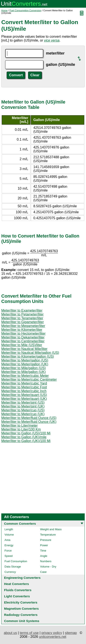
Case (43, 572)
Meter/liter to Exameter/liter (22, 310)
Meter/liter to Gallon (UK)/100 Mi (26, 441)
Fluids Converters (18, 590)
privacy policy (52, 633)
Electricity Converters (21, 602)
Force (8, 551)
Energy (9, 545)
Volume (9, 535)
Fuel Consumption (16, 561)
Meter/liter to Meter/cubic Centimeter (29, 380)
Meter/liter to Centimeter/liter (23, 341)
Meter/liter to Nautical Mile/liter (24, 349)
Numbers (46, 561)
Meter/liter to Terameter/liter (22, 318)
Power (44, 545)
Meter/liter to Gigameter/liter (23, 322)
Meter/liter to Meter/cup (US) (23, 410)
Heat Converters (17, 584)
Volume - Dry (48, 567)
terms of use (29, 633)
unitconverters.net (53, 637)
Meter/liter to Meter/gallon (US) (25, 360)
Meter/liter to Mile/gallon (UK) (23, 372)
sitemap (71, 633)
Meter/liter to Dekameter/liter (23, 337)
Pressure (46, 540)
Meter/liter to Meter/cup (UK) (23, 414)
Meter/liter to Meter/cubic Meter (25, 376)
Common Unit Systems (22, 621)
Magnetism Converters (21, 609)
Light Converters (17, 596)
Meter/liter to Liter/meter (20, 426)
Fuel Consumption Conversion (26, 10)
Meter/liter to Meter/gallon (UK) (25, 364)
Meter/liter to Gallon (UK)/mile (24, 437)
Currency (10, 572)
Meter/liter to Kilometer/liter (22, 330)
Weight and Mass (51, 529)
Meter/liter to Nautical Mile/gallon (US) (30, 353)
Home (4, 10)
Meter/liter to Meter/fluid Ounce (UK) (29, 422)
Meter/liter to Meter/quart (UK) (24, 399)
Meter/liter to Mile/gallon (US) (23, 368)
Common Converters (20, 524)
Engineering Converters (22, 578)
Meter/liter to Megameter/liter (23, 326)
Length (9, 529)
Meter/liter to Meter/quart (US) (24, 395)
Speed (9, 556)
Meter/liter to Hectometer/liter (23, 334)
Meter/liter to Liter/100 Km (21, 429)
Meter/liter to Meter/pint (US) (23, 403)
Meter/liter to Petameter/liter (22, 314)
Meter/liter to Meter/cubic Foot (24, 387)
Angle (44, 556)
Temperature (48, 535)
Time (43, 551)
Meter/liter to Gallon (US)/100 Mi (26, 433)
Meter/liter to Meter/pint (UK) (23, 406)
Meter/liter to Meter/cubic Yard (24, 383)
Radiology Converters (21, 615)
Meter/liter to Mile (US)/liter (22, 345)
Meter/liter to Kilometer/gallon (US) (28, 357)
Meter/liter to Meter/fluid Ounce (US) (29, 418)
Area (7, 540)
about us (10, 633)
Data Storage (13, 567)
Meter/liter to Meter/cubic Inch (24, 391)
